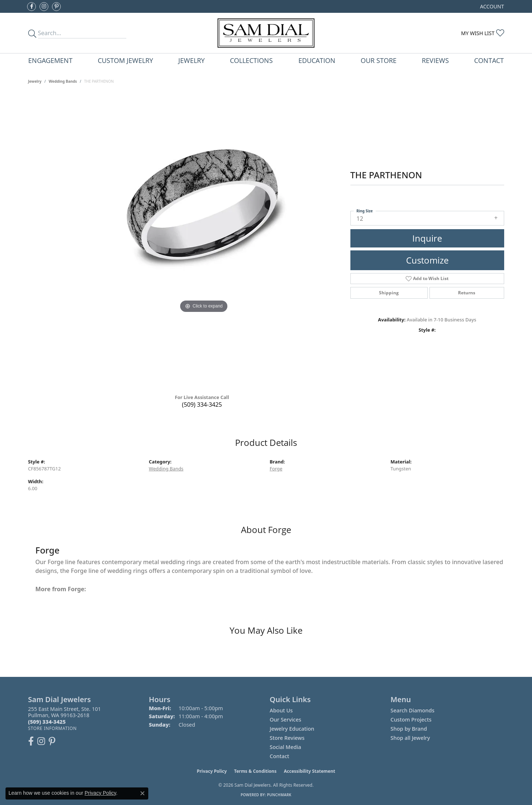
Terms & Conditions (255, 771)
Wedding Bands (63, 81)
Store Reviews (287, 738)
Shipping (389, 293)
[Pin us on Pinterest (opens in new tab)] (56, 7)
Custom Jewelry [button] (125, 60)
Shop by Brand (409, 729)
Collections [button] (251, 60)
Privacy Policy (212, 771)
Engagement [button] (50, 60)
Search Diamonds (413, 710)
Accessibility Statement (309, 771)
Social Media (286, 747)
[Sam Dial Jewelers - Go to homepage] (266, 33)
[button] (491, 6)
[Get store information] (53, 728)
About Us (281, 710)
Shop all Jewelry (410, 738)
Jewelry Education (292, 729)
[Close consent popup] (142, 793)
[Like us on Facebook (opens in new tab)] (31, 7)
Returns (467, 293)
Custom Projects (411, 720)
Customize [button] (427, 260)
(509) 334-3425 (202, 405)
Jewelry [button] (191, 60)
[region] (204, 242)
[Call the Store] (47, 722)
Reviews (435, 60)
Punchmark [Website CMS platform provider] (279, 795)
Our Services (286, 720)
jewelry (35, 81)
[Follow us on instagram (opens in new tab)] (44, 7)
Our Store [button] (379, 60)
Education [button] (317, 60)
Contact (489, 60)
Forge (276, 469)
